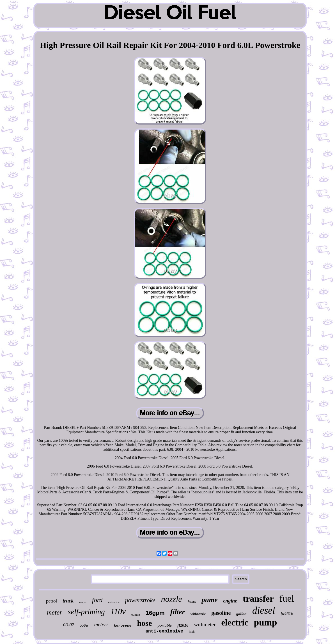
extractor (114, 602)
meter (55, 612)
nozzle (172, 599)
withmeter (205, 625)
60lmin (136, 615)
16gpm (155, 613)
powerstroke (140, 600)
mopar (83, 602)
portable (165, 625)
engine (230, 601)
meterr (101, 625)
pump (266, 622)
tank (192, 632)
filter (178, 612)
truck (68, 601)
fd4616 (287, 614)
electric (235, 623)
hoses (192, 602)
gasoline (221, 613)
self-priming (86, 612)
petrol (52, 601)
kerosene (123, 626)
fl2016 (183, 625)
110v (118, 611)
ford (97, 600)
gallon (241, 614)
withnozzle (198, 614)
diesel (264, 610)
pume (209, 600)
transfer (258, 599)
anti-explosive (164, 631)
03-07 (69, 625)
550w (84, 625)
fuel (287, 598)
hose (145, 623)
